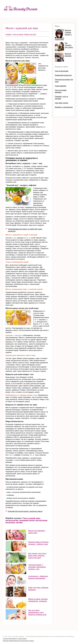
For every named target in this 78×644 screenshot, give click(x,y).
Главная (9, 34)
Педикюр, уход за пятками (61, 98)
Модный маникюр (68, 55)
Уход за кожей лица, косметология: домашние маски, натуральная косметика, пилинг (26, 520)
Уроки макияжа (61, 86)
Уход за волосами (62, 71)
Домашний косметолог (63, 75)
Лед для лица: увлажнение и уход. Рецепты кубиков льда (37, 612)
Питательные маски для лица (64, 81)
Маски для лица (30, 34)
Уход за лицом (18, 34)
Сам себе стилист (62, 103)
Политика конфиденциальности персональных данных (18, 641)
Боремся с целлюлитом (64, 107)
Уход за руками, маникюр (61, 91)
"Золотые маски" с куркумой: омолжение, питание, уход (37, 567)
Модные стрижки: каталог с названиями (63, 35)
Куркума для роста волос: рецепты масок (25, 511)
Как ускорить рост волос (69, 45)
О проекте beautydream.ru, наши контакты (15, 639)
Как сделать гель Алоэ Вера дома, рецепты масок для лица (37, 556)
